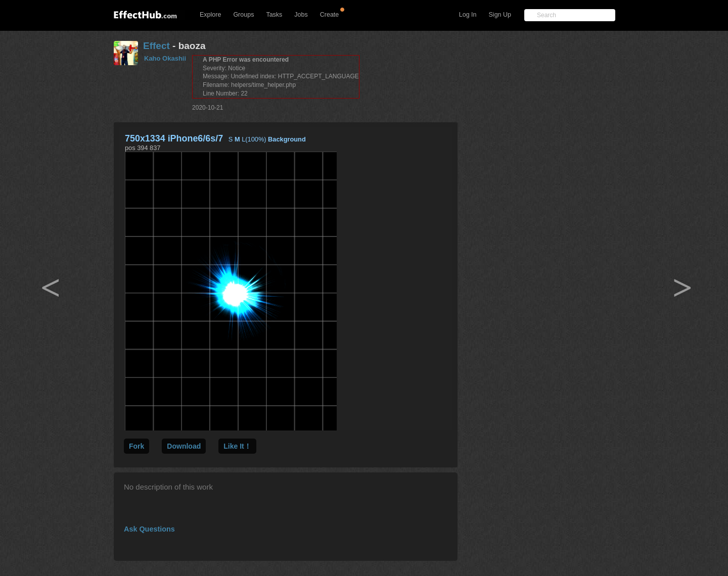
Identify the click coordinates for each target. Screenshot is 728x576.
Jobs (301, 15)
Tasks (274, 15)
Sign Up (500, 15)
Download (184, 446)
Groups (243, 15)
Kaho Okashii (165, 58)
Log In (468, 15)
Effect (156, 46)
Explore (210, 15)
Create (330, 15)
